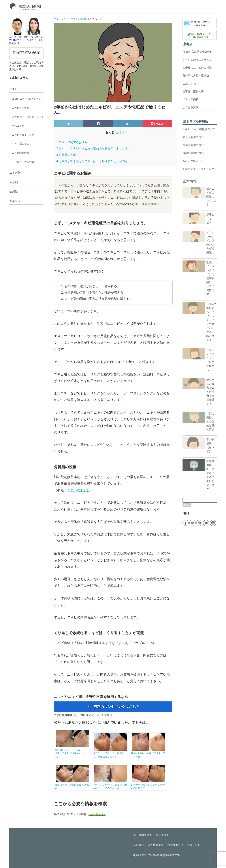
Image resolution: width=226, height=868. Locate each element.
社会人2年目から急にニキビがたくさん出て (149, 753)
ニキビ (14, 89)
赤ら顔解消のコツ (193, 137)
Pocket (157, 124)
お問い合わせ (195, 845)
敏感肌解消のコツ (193, 153)
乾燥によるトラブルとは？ (198, 169)
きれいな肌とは (79, 490)
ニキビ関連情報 (21, 153)
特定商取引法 (175, 845)
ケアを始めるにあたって (197, 60)
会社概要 (139, 845)
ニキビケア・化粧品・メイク (28, 117)
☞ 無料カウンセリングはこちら (113, 707)
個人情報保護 (156, 845)
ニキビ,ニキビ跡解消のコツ (199, 129)
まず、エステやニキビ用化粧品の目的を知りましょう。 (93, 148)
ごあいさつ (189, 84)
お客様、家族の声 (193, 91)
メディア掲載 (190, 99)
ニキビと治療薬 (21, 108)
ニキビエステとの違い (24, 161)
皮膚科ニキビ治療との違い (27, 99)
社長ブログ (162, 835)
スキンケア (16, 201)
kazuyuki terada (97, 814)
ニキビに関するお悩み (72, 142)
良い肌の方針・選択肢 (196, 76)
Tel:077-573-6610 (26, 53)
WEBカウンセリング (21, 40)
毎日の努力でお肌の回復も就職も (73, 785)
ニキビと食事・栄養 (23, 135)
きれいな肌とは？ (193, 161)
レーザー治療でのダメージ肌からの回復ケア (149, 785)
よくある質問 (190, 107)
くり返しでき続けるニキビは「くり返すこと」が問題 (92, 161)
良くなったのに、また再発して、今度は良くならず (110, 753)
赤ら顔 (14, 182)
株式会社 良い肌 (146, 855)
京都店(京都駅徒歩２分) (197, 52)
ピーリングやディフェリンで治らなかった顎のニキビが (110, 785)
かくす (120, 132)
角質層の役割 (66, 155)
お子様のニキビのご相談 (197, 68)
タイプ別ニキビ (21, 144)
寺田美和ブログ (143, 835)
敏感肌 (14, 192)
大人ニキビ (18, 126)
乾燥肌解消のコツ (193, 145)
